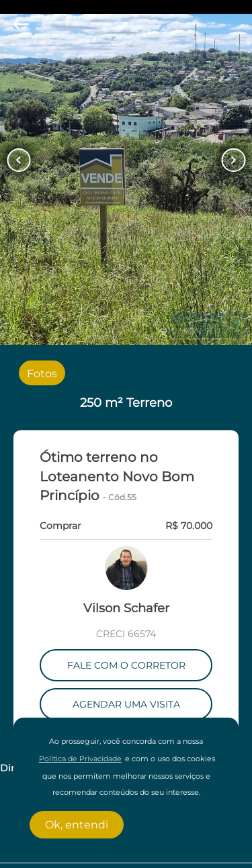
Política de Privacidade (80, 759)
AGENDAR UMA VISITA (126, 704)
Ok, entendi (77, 825)
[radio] (42, 373)
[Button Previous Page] (18, 160)
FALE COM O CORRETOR (126, 665)
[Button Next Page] (234, 160)
